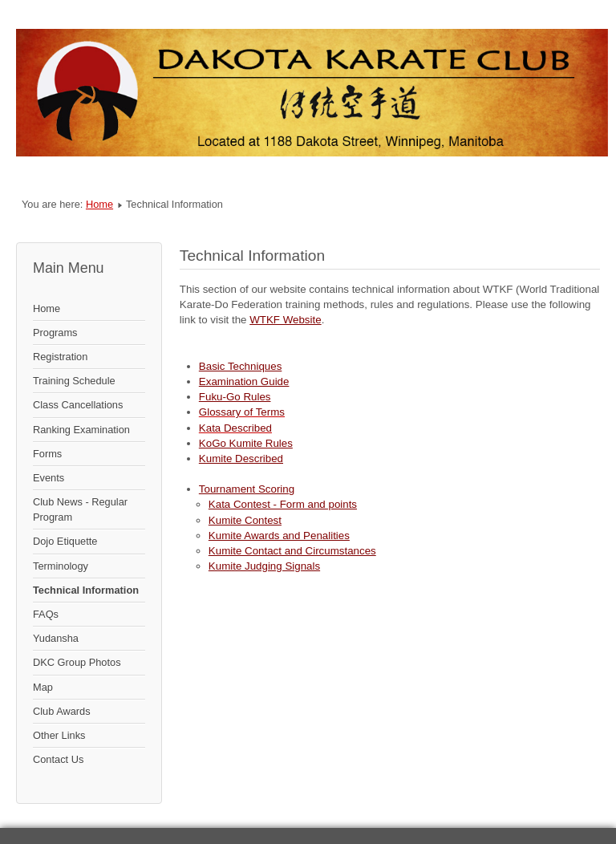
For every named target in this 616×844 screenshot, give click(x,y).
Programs (55, 333)
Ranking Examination (81, 430)
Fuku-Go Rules (235, 397)
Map (43, 687)
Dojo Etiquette (65, 541)
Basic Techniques (240, 366)
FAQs (46, 614)
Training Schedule (74, 381)
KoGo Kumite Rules (246, 443)
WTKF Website (285, 320)
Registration (60, 357)
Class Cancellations (78, 405)
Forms (47, 454)
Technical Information (86, 590)
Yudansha (56, 638)
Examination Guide (244, 381)
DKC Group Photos (77, 662)
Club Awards (62, 711)
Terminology (61, 566)
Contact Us (58, 759)
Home (99, 204)
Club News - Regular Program (80, 509)
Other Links (59, 735)
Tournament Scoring (247, 489)
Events (49, 478)
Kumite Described (241, 459)
